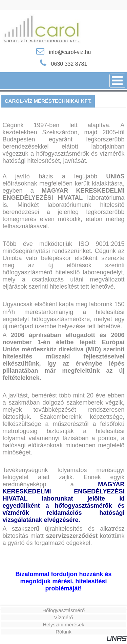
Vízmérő (64, 617)
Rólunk (63, 632)
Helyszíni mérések (63, 625)
